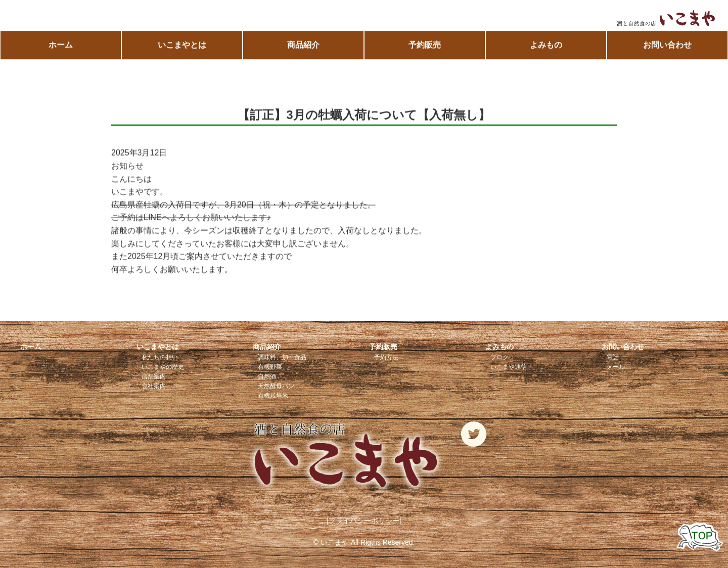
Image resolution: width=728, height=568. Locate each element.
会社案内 (154, 386)
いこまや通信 (509, 367)
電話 (613, 357)
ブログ (499, 357)
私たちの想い (160, 357)
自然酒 (267, 376)
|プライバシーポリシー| (364, 520)
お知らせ (127, 166)
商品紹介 (303, 45)
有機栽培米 (273, 396)
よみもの (546, 45)
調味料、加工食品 (282, 357)
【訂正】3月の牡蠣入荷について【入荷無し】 (364, 115)
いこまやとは (182, 45)
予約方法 (386, 357)
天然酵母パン (276, 386)
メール (616, 367)
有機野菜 (270, 367)
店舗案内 (154, 376)
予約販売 (425, 45)
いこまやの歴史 (163, 367)
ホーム (61, 45)
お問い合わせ (667, 45)
